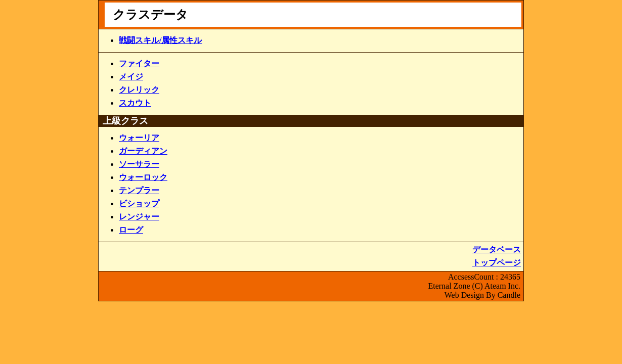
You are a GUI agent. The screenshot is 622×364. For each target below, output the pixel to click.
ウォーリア (139, 138)
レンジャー (139, 217)
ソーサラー (139, 164)
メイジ (131, 77)
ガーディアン (143, 151)
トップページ (497, 263)
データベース (497, 249)
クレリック (139, 90)
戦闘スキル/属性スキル (160, 40)
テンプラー (139, 190)
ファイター (139, 63)
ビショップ (139, 203)
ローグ (131, 230)
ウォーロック (143, 177)
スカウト (135, 103)
